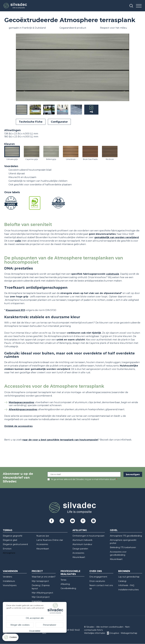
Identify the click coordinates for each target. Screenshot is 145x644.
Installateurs (9, 581)
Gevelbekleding (68, 588)
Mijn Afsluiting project (42, 593)
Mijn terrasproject (40, 581)
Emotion (7, 549)
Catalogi (122, 581)
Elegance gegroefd (12, 536)
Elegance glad (10, 540)
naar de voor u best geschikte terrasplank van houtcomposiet (60, 440)
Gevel (114, 530)
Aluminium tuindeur (82, 544)
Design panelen (80, 549)
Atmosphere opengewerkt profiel (123, 542)
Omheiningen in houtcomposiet (88, 536)
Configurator (59, 122)
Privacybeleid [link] (35, 631)
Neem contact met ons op (101, 587)
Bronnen (124, 571)
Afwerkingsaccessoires (23, 409)
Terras (8, 530)
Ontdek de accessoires (18, 426)
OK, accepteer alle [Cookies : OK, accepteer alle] (35, 618)
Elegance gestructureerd (15, 544)
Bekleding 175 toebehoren (123, 547)
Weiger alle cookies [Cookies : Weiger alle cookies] (20, 625)
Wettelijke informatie (95, 633)
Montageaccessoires (21, 402)
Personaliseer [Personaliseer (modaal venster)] (50, 625)
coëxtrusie (113, 274)
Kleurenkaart (43, 549)
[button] (126, 68)
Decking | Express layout (41, 587)
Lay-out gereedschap (129, 577)
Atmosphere (9, 553)
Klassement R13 (15, 310)
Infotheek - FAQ (126, 585)
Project (37, 571)
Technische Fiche (31, 122)
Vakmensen (10, 571)
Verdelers (7, 577)
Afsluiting (80, 530)
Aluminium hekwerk (82, 540)
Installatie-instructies (128, 590)
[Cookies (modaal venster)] (11, 638)
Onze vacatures (97, 581)
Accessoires (42, 544)
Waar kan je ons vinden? (44, 577)
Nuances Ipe (43, 536)
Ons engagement (98, 577)
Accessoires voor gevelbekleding (118, 553)
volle (18, 241)
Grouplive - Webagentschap (123, 633)
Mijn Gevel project (41, 597)
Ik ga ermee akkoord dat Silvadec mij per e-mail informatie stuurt (83, 479)
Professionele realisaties (70, 573)
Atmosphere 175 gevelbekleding (126, 536)
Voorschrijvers (10, 585)
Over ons (96, 571)
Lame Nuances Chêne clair (50, 540)
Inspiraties (37, 601)
